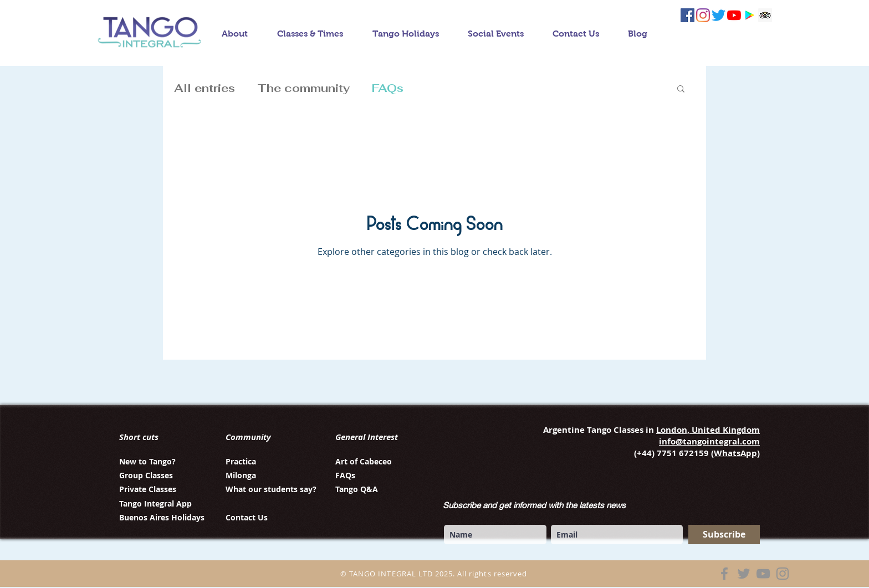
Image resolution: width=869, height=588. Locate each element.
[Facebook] (724, 574)
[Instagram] (783, 574)
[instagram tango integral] (703, 15)
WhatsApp (735, 453)
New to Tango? (147, 461)
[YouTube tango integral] (734, 15)
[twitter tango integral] (719, 15)
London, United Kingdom (708, 430)
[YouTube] (763, 574)
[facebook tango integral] (687, 15)
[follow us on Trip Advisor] (765, 15)
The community (303, 88)
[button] (681, 90)
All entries (205, 88)
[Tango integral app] (750, 15)
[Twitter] (744, 574)
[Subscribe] (724, 535)
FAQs (388, 88)
